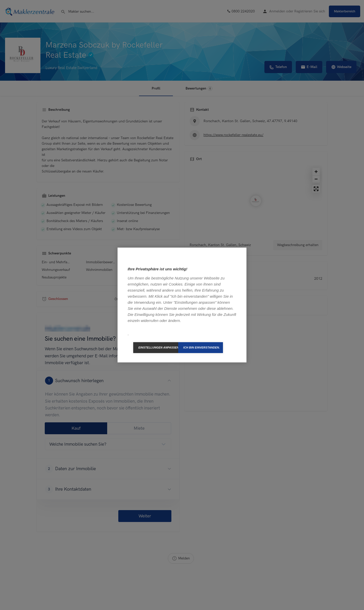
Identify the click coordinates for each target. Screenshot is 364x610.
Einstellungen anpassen (158, 347)
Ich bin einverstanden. (202, 347)
